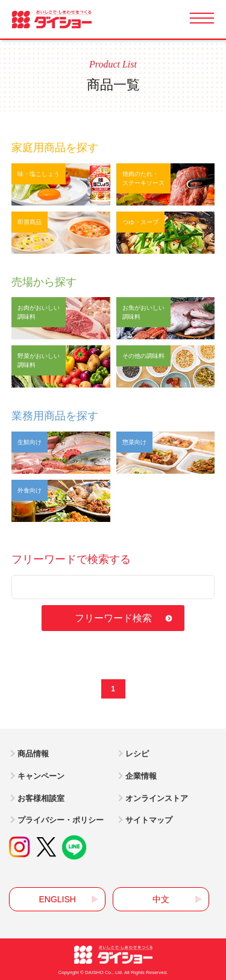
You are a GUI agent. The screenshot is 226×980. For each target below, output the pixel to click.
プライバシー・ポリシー (61, 820)
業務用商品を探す (55, 416)
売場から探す (44, 282)
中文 (161, 899)
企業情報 (141, 776)
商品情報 (33, 754)
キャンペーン (41, 776)
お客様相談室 (41, 798)
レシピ (137, 754)
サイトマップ (149, 820)
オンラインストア (157, 798)
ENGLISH (57, 899)
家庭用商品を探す (55, 148)
